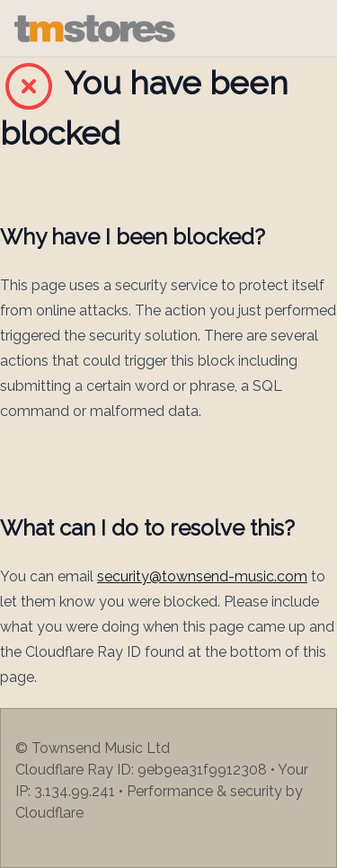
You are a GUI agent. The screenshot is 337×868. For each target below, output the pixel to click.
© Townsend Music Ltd (93, 748)
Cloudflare (49, 813)
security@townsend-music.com (202, 576)
